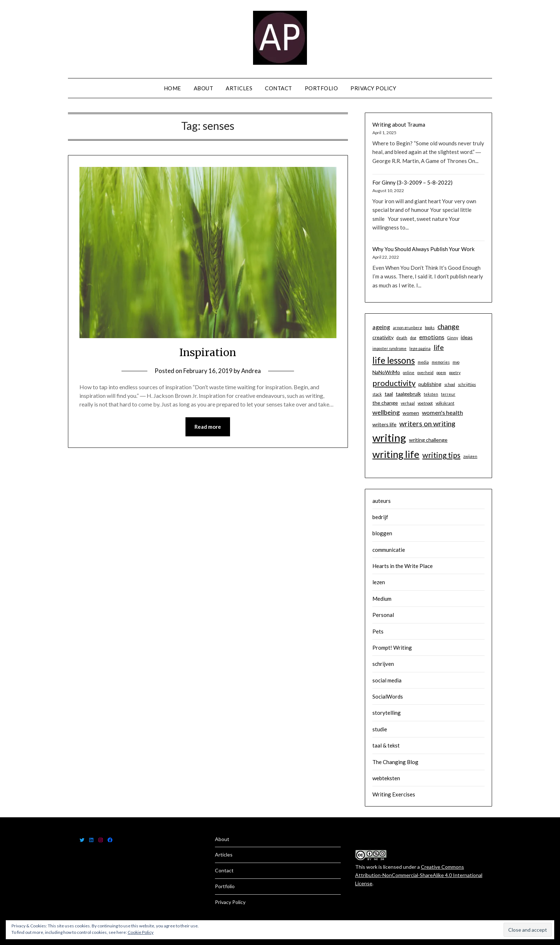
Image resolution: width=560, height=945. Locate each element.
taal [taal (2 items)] (389, 394)
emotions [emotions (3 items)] (432, 337)
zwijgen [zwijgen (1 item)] (470, 456)
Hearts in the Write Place (403, 566)
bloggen (382, 533)
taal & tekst (386, 745)
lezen (379, 582)
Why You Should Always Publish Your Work (423, 249)
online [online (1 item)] (409, 372)
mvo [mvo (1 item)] (456, 362)
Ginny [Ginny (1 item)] (453, 338)
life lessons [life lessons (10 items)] (394, 360)
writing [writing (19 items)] (389, 438)
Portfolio (322, 88)
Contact (279, 88)
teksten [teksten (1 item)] (431, 394)
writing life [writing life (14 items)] (396, 454)
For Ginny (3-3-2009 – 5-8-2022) (412, 182)
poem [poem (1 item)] (441, 372)
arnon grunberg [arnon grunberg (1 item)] (407, 328)
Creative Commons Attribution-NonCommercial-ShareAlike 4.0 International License (419, 875)
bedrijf (380, 517)
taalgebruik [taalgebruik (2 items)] (408, 394)
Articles (239, 88)
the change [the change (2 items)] (385, 403)
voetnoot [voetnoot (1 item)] (425, 403)
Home (173, 88)
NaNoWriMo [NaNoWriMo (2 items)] (386, 372)
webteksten (386, 778)
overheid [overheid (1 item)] (425, 372)
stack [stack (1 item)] (377, 394)
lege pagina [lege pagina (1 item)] (420, 348)
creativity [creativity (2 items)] (383, 337)
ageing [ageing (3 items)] (381, 327)
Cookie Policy (141, 932)
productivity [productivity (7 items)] (394, 383)
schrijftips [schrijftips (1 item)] (467, 384)
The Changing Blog (395, 762)
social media (387, 680)
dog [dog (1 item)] (413, 338)
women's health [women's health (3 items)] (442, 412)
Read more (208, 427)
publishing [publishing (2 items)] (430, 384)
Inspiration (208, 352)
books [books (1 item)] (430, 328)
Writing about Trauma (399, 124)
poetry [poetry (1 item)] (455, 372)
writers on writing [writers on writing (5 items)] (427, 424)
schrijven (383, 664)
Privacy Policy (373, 88)
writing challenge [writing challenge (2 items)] (428, 440)
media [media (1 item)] (423, 362)
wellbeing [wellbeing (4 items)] (386, 412)
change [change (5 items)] (448, 326)
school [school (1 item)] (450, 384)
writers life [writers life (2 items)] (384, 424)
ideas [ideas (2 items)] (467, 337)
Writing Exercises (394, 794)
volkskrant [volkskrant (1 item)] (445, 403)
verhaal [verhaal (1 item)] (408, 403)
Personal (383, 615)
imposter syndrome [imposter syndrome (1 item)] (389, 348)
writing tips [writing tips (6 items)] (441, 455)
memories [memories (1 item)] (441, 362)
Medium (382, 599)
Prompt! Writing (392, 648)
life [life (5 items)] (439, 347)
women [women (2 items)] (411, 413)
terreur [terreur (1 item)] (448, 394)
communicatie (389, 550)
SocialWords (388, 696)
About (204, 88)
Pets (378, 631)
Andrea (251, 371)
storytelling (387, 713)
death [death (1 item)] (402, 338)
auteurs (382, 501)
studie (380, 729)
